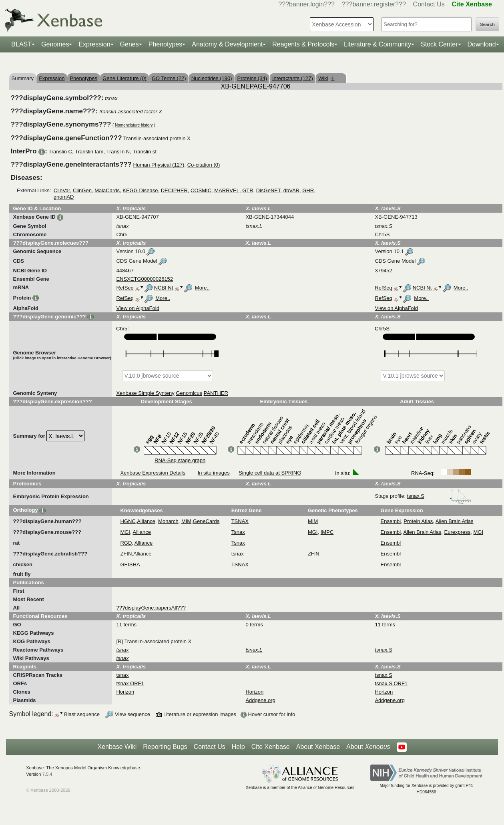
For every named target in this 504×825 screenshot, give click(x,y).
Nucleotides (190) (212, 78)
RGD (126, 543)
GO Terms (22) (169, 78)
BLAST (21, 44)
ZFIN (126, 554)
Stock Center (439, 44)
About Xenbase (318, 747)
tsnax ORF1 (130, 683)
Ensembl (391, 521)
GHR (308, 190)
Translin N (118, 152)
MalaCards (107, 190)
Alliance (146, 521)
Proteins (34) (252, 78)
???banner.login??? (306, 4)
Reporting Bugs (165, 747)
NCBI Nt (164, 288)
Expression (94, 44)
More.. (202, 288)
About (368, 747)
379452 (383, 271)
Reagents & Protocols (303, 44)
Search (487, 24)
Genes (130, 44)
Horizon (125, 692)
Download (482, 44)
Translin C (60, 152)
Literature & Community (377, 44)
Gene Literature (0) (124, 78)
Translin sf (144, 152)
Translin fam (89, 152)
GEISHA (130, 564)
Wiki (326, 78)
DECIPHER (174, 190)
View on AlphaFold (138, 308)
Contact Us (429, 4)
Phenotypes (166, 44)
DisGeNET (268, 190)
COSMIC (201, 190)
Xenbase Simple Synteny (145, 393)
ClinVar (62, 190)
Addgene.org (260, 700)
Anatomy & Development (227, 44)
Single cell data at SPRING (270, 473)
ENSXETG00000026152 (145, 279)
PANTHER (216, 393)
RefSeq (125, 288)
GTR (248, 190)
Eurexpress (458, 532)
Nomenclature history (134, 125)
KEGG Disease (140, 190)
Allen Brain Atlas (455, 521)
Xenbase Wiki (117, 747)
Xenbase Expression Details (153, 473)
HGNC (128, 521)
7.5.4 (47, 774)
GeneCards (206, 521)
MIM (186, 521)
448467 (125, 271)
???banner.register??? (374, 4)
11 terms (126, 625)
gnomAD (64, 197)
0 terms (254, 625)
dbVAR (291, 190)
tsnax (238, 554)
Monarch (168, 521)
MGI (125, 532)
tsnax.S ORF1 (391, 683)
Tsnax (238, 532)
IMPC (327, 532)
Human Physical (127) (159, 165)
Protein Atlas (418, 521)
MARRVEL (227, 190)
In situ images (214, 473)
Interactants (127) (293, 78)
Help (238, 747)
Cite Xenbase (271, 747)
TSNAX (240, 521)
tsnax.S (439, 496)
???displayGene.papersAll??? (151, 608)
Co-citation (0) (204, 165)
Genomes (55, 44)
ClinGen (82, 190)
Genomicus (189, 393)
